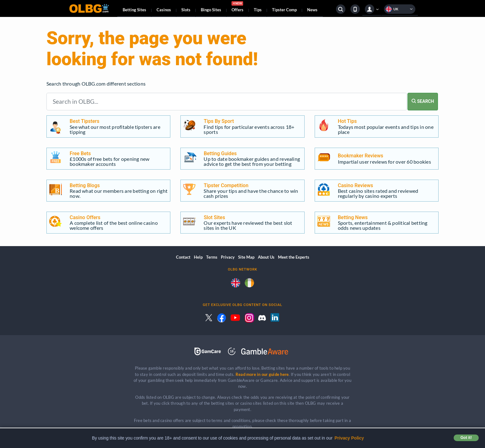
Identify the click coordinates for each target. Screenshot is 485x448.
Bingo (211, 10)
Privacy (228, 257)
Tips (258, 10)
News (312, 10)
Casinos (164, 10)
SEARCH (423, 101)
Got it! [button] (466, 438)
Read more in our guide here (262, 374)
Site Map (246, 257)
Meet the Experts (294, 257)
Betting (134, 10)
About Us (266, 257)
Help (198, 257)
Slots (186, 10)
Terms (212, 257)
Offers (237, 8)
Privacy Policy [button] (349, 438)
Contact (183, 257)
